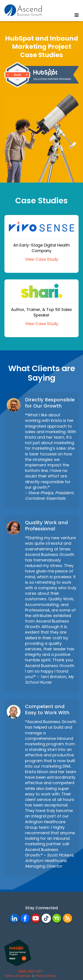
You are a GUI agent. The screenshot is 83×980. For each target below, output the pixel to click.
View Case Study (42, 259)
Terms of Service (18, 976)
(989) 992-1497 (30, 971)
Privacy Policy (46, 976)
